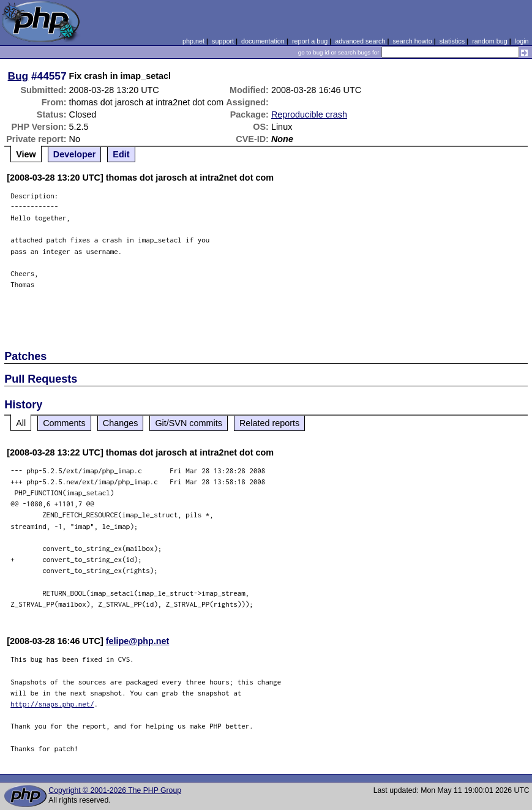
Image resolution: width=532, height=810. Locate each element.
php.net (193, 41)
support (223, 41)
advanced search (360, 41)
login (522, 41)
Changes (121, 423)
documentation (263, 41)
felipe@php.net (138, 641)
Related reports (269, 423)
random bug (490, 41)
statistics (452, 41)
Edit (121, 154)
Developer (75, 154)
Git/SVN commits (189, 423)
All (21, 423)
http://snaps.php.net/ (52, 704)
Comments (64, 423)
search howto (412, 41)
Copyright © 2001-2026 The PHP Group (115, 790)
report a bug (310, 41)
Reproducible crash (309, 114)
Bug (18, 76)
